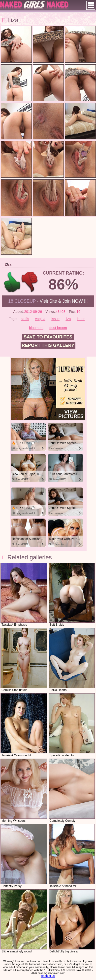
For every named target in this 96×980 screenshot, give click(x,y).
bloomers (36, 328)
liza (68, 319)
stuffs (25, 319)
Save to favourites (48, 337)
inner (81, 319)
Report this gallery (48, 345)
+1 (12, 282)
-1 (30, 282)
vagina (40, 319)
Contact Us (48, 976)
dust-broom (58, 328)
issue (55, 319)
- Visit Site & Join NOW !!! (48, 301)
